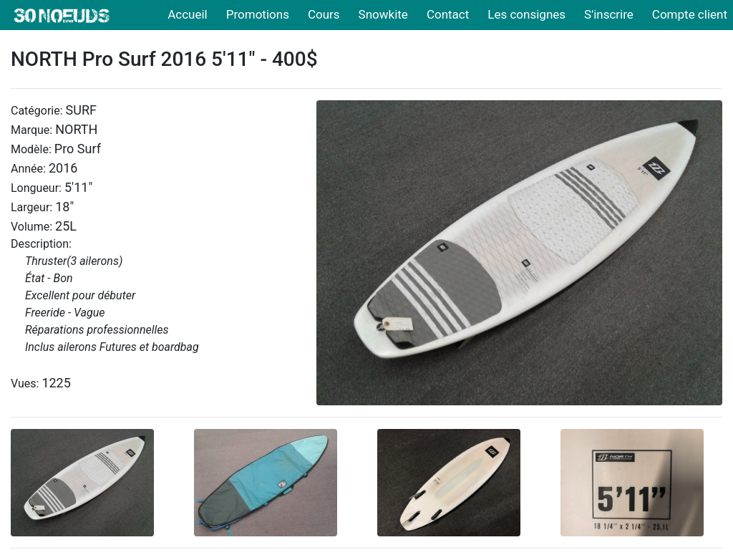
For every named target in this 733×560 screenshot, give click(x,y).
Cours (324, 14)
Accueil (188, 14)
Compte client (690, 14)
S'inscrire (609, 14)
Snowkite (383, 14)
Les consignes (526, 14)
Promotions (258, 14)
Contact (448, 14)
